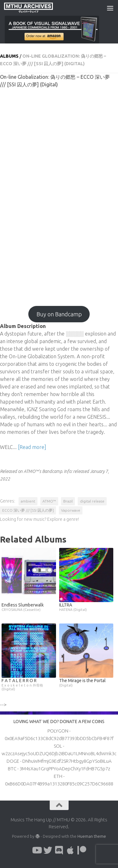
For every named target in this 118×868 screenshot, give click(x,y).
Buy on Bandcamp (59, 314)
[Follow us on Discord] (59, 850)
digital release (92, 501)
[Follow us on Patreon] (82, 850)
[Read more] (32, 447)
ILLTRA (86, 607)
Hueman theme (92, 836)
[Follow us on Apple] (70, 850)
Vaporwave (71, 510)
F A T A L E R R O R (29, 684)
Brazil (68, 501)
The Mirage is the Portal (86, 683)
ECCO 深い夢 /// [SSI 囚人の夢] (28, 510)
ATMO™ (49, 501)
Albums (9, 56)
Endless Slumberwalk (29, 607)
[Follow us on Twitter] (48, 850)
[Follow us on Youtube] (37, 850)
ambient (28, 501)
